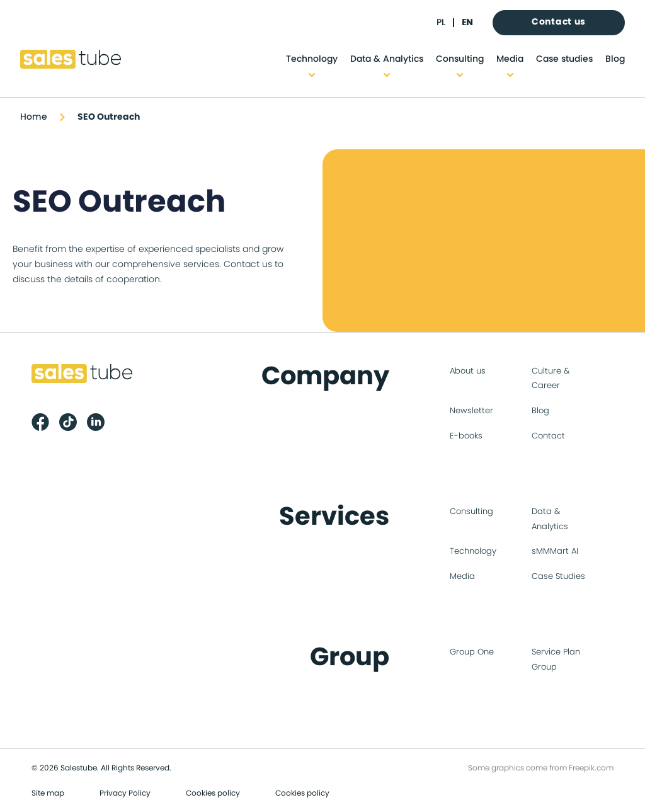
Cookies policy (213, 793)
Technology (312, 59)
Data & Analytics (387, 59)
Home (34, 117)
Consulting (460, 59)
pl (441, 23)
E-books (466, 436)
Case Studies (558, 577)
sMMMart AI (555, 552)
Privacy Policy (125, 793)
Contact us (559, 22)
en (467, 23)
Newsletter (471, 411)
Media (510, 59)
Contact (548, 436)
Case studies (564, 59)
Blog (615, 59)
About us (468, 371)
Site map (48, 793)
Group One (472, 652)
